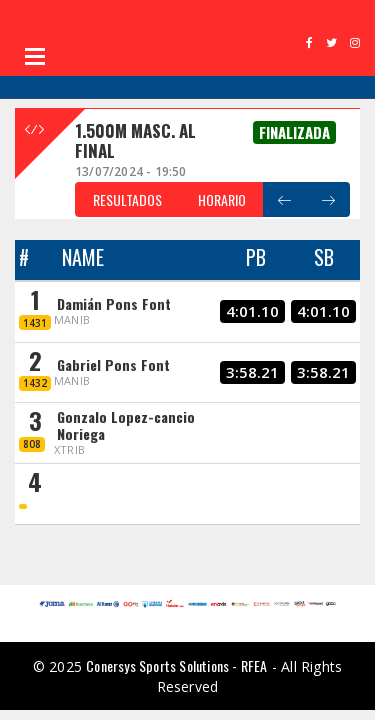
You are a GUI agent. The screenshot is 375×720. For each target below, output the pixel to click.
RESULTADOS (127, 199)
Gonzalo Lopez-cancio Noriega (126, 425)
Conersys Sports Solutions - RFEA (176, 665)
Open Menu (35, 56)
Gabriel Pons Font (113, 364)
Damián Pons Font (114, 303)
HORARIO (222, 199)
